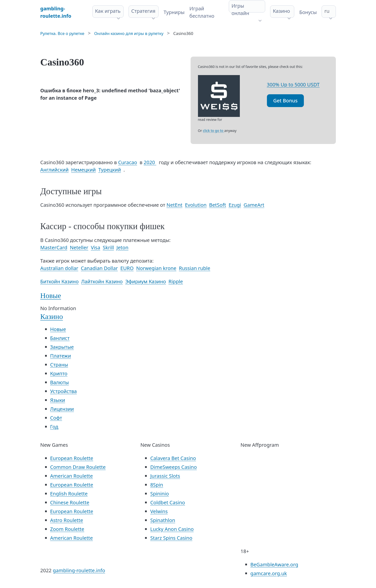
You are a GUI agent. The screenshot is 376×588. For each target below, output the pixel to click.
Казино (281, 11)
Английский (55, 170)
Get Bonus (286, 101)
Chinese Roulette (70, 502)
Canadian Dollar (99, 268)
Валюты (60, 382)
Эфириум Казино (146, 281)
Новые (51, 295)
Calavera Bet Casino (173, 458)
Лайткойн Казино (102, 281)
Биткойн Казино (60, 281)
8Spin (157, 485)
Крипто (59, 373)
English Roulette (69, 494)
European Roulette (72, 458)
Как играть (108, 11)
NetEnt (174, 205)
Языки (58, 400)
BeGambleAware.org (274, 564)
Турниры (174, 12)
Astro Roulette (67, 520)
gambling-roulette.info (79, 570)
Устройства (64, 391)
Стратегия (143, 11)
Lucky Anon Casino (172, 529)
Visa (96, 247)
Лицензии (62, 409)
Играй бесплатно (202, 12)
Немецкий (83, 170)
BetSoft (218, 205)
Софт (56, 418)
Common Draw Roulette (78, 467)
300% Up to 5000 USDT (293, 85)
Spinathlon (163, 520)
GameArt (254, 205)
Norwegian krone (156, 268)
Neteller (79, 247)
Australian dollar (59, 268)
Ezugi (235, 205)
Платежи (61, 356)
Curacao (128, 162)
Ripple (176, 281)
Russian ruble (195, 268)
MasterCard (54, 247)
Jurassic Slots (165, 476)
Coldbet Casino (168, 502)
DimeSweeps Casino (173, 467)
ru (327, 11)
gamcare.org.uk (269, 573)
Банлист (60, 338)
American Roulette (72, 476)
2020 (150, 162)
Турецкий (110, 170)
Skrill (108, 247)
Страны (59, 365)
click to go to (214, 131)
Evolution (196, 205)
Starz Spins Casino (171, 538)
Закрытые (62, 347)
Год (54, 427)
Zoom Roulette (67, 529)
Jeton (122, 247)
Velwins (159, 511)
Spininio (160, 494)
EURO (127, 268)
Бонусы (308, 12)
